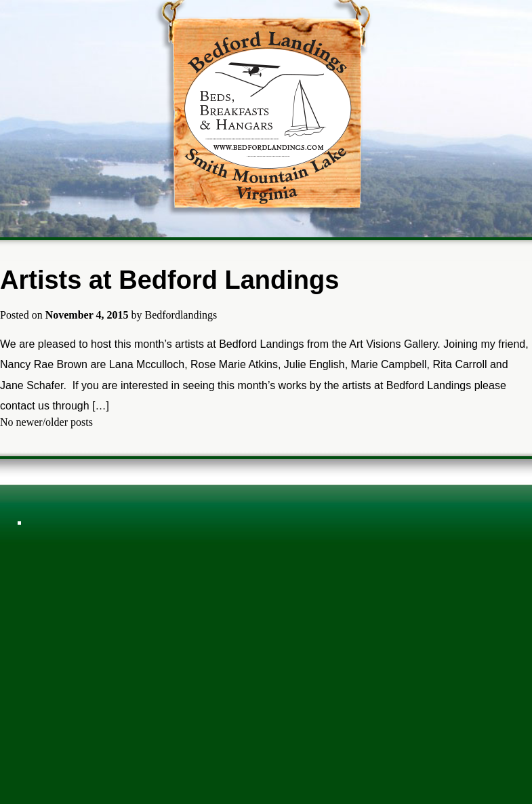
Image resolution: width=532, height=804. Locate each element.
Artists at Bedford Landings (169, 280)
